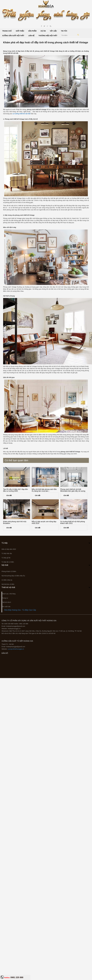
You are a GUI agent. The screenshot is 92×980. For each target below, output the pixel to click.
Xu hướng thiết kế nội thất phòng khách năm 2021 (73, 522)
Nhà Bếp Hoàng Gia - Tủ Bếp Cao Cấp (20, 610)
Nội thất (5, 565)
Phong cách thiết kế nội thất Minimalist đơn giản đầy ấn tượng (73, 490)
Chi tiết (9, 495)
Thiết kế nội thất (8, 587)
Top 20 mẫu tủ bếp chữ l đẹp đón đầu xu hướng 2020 (16, 490)
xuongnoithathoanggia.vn (16, 649)
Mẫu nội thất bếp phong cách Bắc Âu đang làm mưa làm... (44, 490)
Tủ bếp (5, 543)
